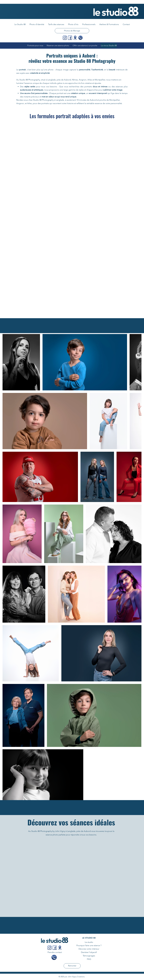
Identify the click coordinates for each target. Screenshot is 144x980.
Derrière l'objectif (89, 952)
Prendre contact (55, 952)
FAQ (89, 959)
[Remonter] (72, 966)
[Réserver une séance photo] (59, 46)
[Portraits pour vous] (36, 46)
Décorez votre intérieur (89, 949)
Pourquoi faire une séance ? (89, 945)
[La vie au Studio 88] (109, 46)
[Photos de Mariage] (72, 31)
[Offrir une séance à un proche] (86, 46)
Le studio (89, 942)
